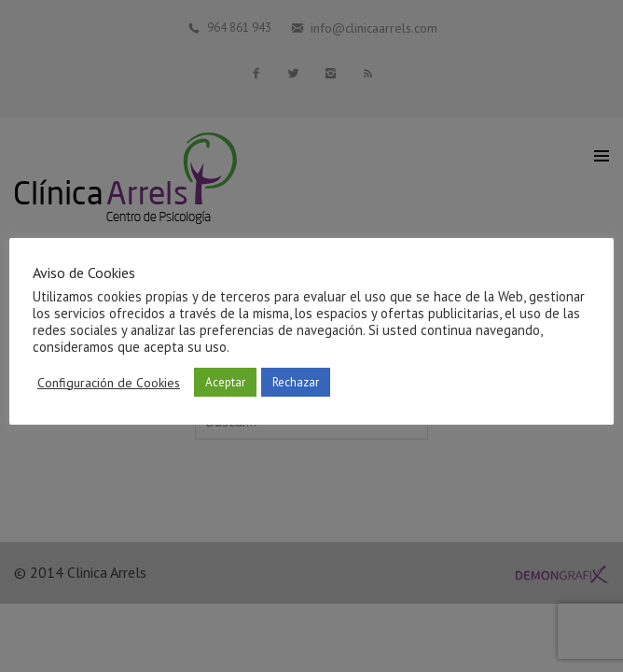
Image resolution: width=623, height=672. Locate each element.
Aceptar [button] (225, 382)
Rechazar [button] (296, 382)
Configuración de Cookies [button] (109, 383)
